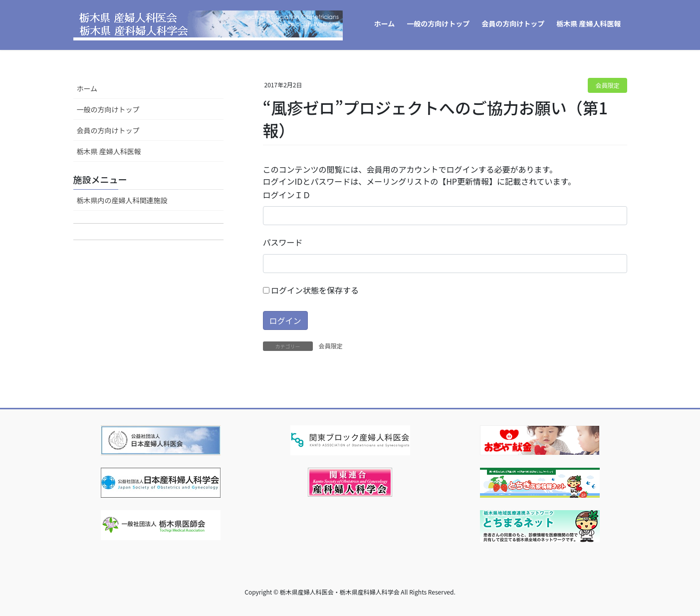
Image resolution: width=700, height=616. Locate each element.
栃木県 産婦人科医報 (109, 151)
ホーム (87, 88)
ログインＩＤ (287, 195)
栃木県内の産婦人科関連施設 (122, 200)
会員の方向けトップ (108, 130)
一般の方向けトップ (108, 109)
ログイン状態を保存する (311, 290)
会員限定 (607, 85)
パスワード (283, 242)
